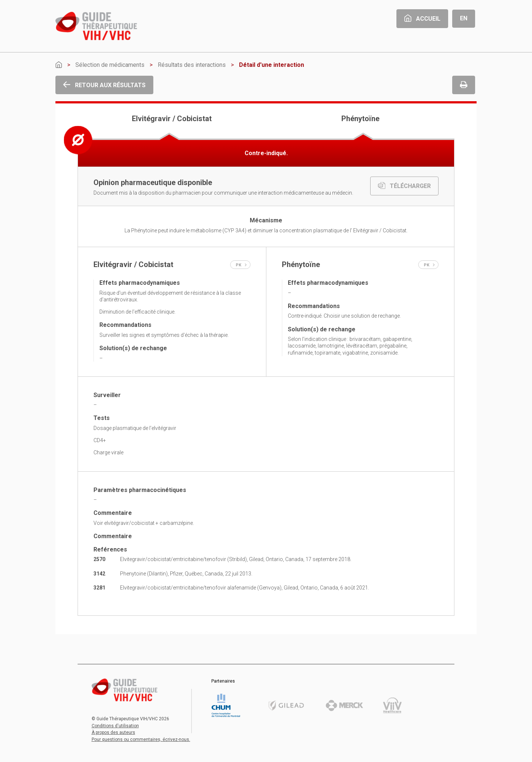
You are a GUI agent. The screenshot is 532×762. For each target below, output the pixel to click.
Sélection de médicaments (110, 65)
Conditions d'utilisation (115, 726)
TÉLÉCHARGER (404, 186)
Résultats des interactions (192, 65)
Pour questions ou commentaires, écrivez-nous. (141, 739)
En (464, 18)
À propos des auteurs (113, 732)
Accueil (422, 19)
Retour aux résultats (104, 85)
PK (241, 265)
